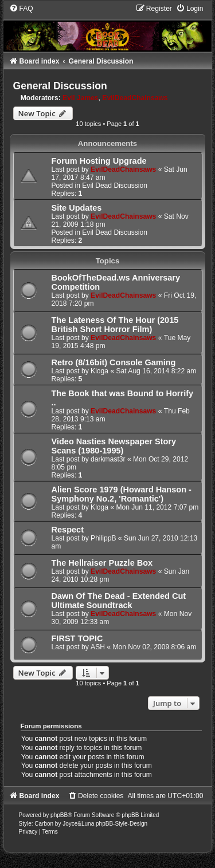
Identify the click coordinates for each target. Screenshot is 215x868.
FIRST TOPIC (77, 638)
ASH (98, 647)
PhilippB (103, 538)
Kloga (99, 371)
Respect (68, 530)
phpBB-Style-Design (122, 824)
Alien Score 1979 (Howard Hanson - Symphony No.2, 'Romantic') (122, 494)
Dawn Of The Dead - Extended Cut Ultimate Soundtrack (119, 601)
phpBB (59, 815)
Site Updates (77, 208)
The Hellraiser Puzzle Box (102, 563)
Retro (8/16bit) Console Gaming (114, 362)
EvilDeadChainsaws (135, 98)
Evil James (81, 98)
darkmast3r (108, 459)
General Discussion (60, 86)
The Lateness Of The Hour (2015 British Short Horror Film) (115, 325)
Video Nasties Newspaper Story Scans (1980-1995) (114, 446)
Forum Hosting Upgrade (99, 161)
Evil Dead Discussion (115, 186)
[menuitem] (21, 9)
